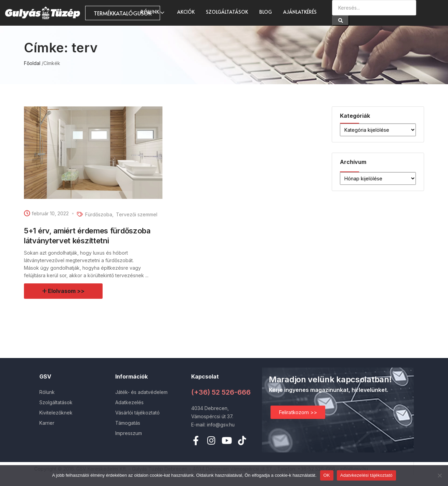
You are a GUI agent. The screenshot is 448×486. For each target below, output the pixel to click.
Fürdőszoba (99, 214)
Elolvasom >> (67, 291)
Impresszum (129, 433)
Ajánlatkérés (300, 12)
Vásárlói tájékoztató (137, 413)
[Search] (341, 21)
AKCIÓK (186, 12)
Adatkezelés (129, 402)
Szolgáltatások (227, 12)
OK (327, 475)
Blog (266, 12)
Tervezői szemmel (137, 214)
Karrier (47, 423)
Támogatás (128, 423)
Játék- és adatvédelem (141, 392)
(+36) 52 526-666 (221, 392)
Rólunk (153, 12)
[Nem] (439, 475)
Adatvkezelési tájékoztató (366, 475)
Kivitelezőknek (56, 413)
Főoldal (32, 63)
